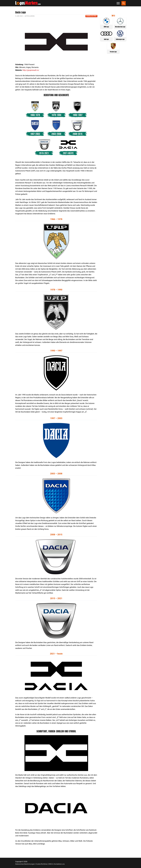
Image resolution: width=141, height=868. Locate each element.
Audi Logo (106, 39)
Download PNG (91, 16)
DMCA (51, 864)
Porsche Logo (113, 52)
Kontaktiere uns (59, 864)
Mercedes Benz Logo (120, 27)
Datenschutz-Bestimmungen (25, 864)
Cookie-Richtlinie (42, 864)
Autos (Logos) (30, 16)
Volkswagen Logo (120, 39)
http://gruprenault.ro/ (31, 70)
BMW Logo (106, 27)
